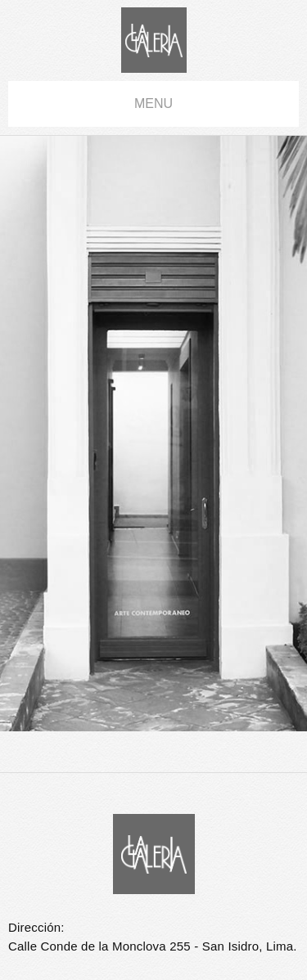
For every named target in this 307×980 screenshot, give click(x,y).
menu (153, 103)
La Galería (154, 40)
